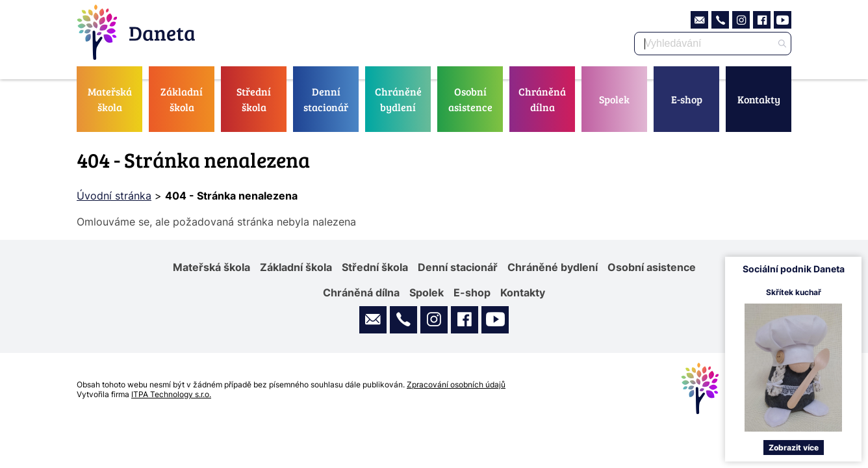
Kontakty (759, 99)
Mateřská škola (110, 99)
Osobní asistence (470, 99)
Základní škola (182, 99)
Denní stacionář (326, 99)
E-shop (687, 99)
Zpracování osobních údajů (456, 384)
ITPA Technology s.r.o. (171, 394)
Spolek (614, 99)
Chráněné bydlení (398, 99)
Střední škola (254, 99)
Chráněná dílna (542, 99)
